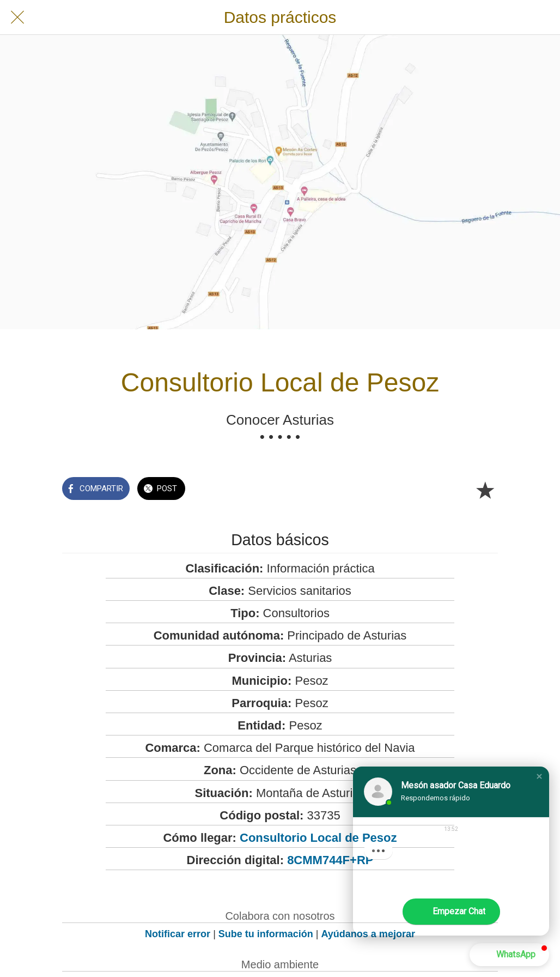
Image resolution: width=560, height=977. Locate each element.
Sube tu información (266, 934)
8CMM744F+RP (330, 860)
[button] (539, 776)
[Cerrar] (17, 17)
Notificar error (178, 934)
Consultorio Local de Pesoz (318, 838)
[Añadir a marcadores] (485, 490)
